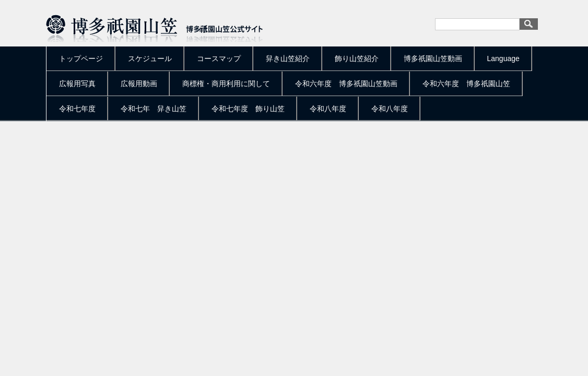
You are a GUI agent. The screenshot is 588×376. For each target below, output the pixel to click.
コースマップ (219, 58)
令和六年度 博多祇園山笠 (466, 84)
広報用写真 (77, 84)
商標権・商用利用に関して (226, 84)
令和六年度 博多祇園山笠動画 (346, 84)
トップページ (81, 58)
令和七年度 (77, 109)
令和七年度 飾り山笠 (248, 109)
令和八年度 (328, 109)
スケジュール (150, 58)
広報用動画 (139, 84)
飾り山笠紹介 (357, 58)
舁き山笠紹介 (288, 58)
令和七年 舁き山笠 (154, 109)
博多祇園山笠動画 (433, 58)
